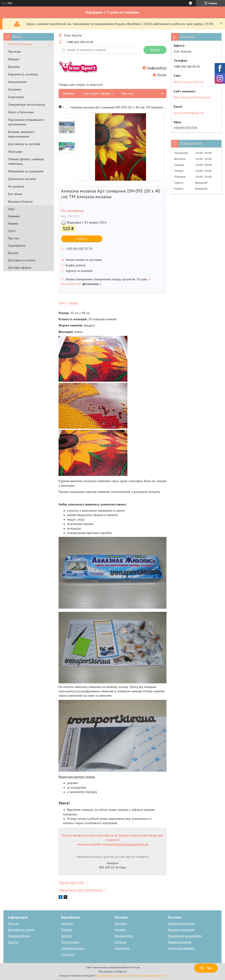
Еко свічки (15, 194)
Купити (82, 239)
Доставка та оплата (22, 260)
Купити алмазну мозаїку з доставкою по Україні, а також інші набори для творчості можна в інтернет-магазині (112, 840)
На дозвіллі (16, 186)
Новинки (14, 216)
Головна (69, 93)
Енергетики (16, 97)
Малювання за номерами (26, 171)
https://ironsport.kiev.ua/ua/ (192, 97)
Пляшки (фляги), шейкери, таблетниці (26, 161)
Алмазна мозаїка (73, 948)
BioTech (67, 936)
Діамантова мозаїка (22, 179)
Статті (12, 231)
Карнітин (120, 942)
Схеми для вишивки (181, 948)
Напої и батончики (21, 112)
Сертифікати (17, 246)
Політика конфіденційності (149, 976)
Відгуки (13, 253)
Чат (206, 968)
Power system (70, 942)
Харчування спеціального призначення (26, 122)
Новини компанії (19, 936)
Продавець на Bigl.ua (112, 971)
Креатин (14, 67)
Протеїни (14, 52)
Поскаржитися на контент (112, 976)
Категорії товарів (20, 44)
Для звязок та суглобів (24, 144)
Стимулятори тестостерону (27, 105)
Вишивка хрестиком (181, 930)
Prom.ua (134, 967)
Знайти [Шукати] (155, 50)
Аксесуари (15, 152)
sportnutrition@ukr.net (189, 113)
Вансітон (67, 923)
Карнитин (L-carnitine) (23, 74)
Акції (11, 209)
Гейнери (14, 59)
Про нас (14, 238)
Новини (13, 224)
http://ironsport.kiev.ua (189, 82)
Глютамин (15, 89)
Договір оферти (20, 268)
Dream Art (68, 954)
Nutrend (66, 930)
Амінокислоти (17, 82)
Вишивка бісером (20, 202)
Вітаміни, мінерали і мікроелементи (22, 134)
